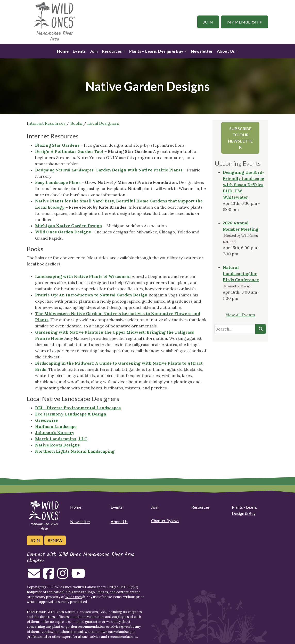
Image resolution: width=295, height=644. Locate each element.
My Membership (245, 22)
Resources (112, 51)
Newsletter (202, 51)
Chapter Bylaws (165, 520)
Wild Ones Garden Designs (63, 232)
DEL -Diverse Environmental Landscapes (78, 408)
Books (76, 123)
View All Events (240, 315)
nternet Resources (47, 123)
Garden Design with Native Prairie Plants (109, 170)
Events (79, 51)
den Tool (94, 151)
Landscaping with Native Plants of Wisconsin (83, 276)
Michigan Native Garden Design (69, 226)
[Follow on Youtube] (78, 576)
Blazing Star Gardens (57, 145)
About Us (226, 51)
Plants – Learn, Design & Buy (156, 51)
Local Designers (103, 123)
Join (208, 22)
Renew (55, 540)
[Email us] (34, 576)
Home (63, 51)
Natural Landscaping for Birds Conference (241, 273)
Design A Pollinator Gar (60, 151)
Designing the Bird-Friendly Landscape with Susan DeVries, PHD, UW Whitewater (244, 185)
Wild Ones (73, 597)
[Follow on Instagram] (63, 576)
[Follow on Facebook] (49, 576)
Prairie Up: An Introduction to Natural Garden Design (91, 295)
